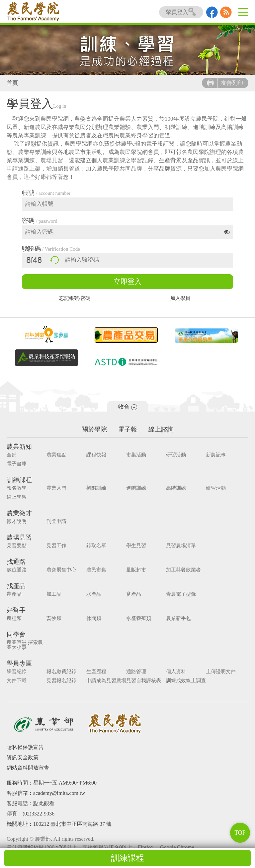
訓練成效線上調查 (186, 681)
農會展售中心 (61, 570)
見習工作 (56, 546)
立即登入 (127, 282)
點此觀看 (44, 803)
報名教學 (17, 488)
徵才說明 (17, 521)
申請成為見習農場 (106, 681)
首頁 (12, 83)
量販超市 (136, 570)
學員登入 (181, 12)
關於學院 (94, 429)
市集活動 (136, 455)
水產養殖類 (139, 619)
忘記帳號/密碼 (75, 298)
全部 (12, 455)
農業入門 (56, 488)
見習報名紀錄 (61, 681)
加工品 (54, 594)
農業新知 (19, 447)
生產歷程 (96, 672)
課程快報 (96, 455)
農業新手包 (178, 619)
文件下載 (17, 681)
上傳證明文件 (221, 672)
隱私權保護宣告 (25, 747)
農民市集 (96, 570)
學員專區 (19, 663)
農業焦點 (56, 455)
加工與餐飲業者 (183, 570)
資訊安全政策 (23, 757)
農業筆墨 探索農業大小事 (25, 645)
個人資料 (176, 672)
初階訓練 (96, 488)
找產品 (16, 586)
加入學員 (180, 298)
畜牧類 (54, 619)
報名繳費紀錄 (61, 672)
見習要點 (17, 546)
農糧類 (14, 619)
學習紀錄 (17, 672)
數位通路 (17, 570)
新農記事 (216, 455)
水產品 (94, 594)
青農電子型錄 (181, 594)
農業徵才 (19, 513)
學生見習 (136, 546)
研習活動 (176, 455)
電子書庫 (17, 464)
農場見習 (19, 537)
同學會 (16, 634)
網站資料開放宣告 (28, 768)
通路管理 (136, 672)
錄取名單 (96, 546)
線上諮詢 (161, 429)
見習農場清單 (181, 546)
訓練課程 (127, 858)
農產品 (14, 594)
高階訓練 (176, 488)
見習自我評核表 (144, 681)
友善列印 (225, 83)
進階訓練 (136, 488)
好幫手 (16, 610)
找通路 (16, 562)
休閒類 (94, 619)
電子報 (128, 429)
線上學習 (17, 497)
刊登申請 (56, 521)
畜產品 (134, 594)
